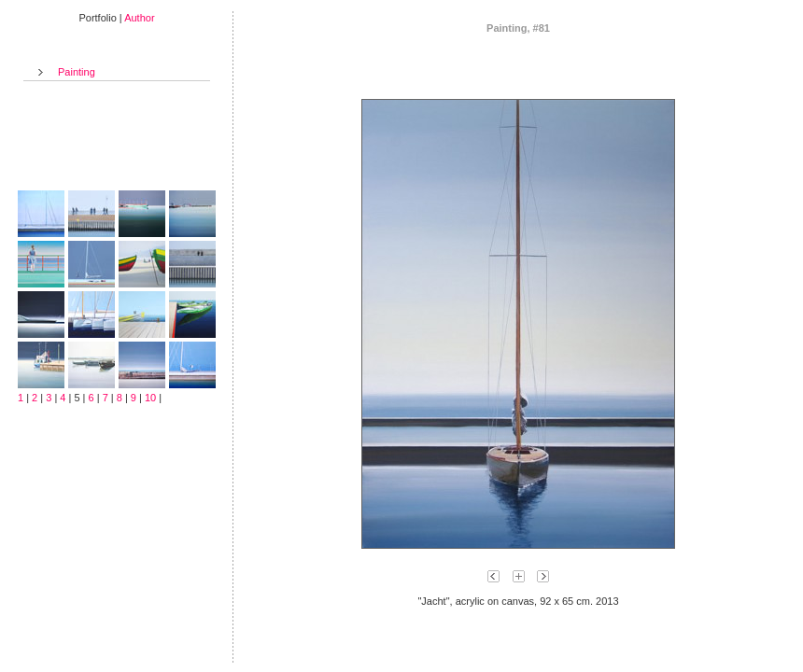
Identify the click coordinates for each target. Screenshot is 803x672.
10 (150, 398)
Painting (77, 72)
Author (139, 18)
